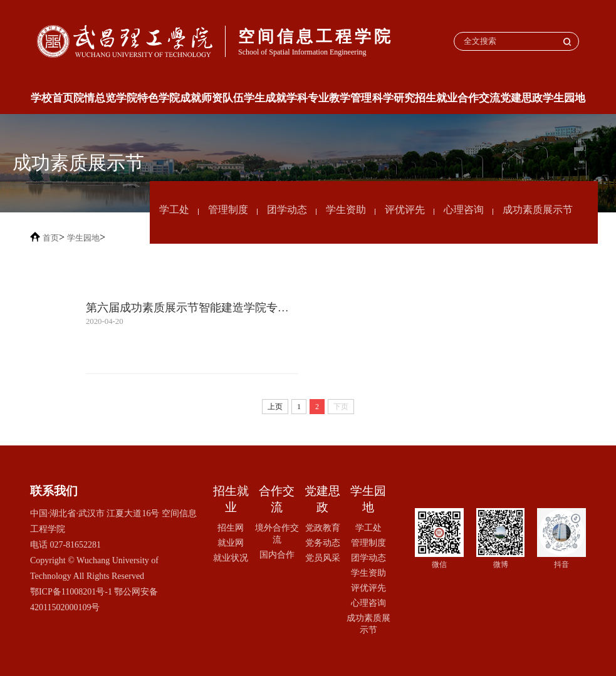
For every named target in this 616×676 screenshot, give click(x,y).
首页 (51, 238)
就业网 (231, 543)
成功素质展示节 (538, 210)
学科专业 (308, 98)
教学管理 (350, 98)
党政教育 (323, 528)
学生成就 (265, 98)
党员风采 (323, 558)
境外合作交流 (277, 533)
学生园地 (564, 98)
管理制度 (228, 210)
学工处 (174, 210)
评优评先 (405, 210)
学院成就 (180, 98)
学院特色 (137, 98)
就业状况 (231, 558)
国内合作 (277, 554)
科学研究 (394, 98)
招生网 (231, 528)
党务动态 (323, 543)
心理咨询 (464, 210)
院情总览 (95, 98)
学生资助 (346, 210)
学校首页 (52, 98)
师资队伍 (222, 98)
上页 (275, 407)
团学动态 (287, 210)
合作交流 (479, 98)
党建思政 (521, 98)
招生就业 (436, 98)
